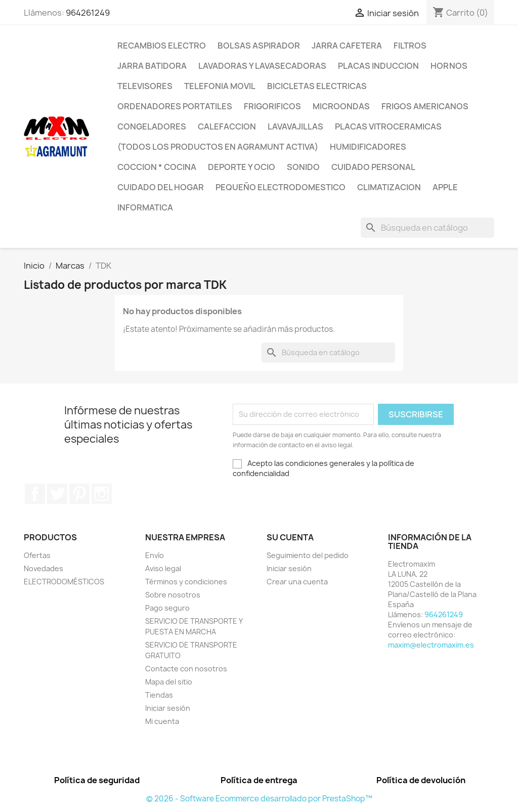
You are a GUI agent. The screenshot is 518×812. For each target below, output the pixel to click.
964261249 (88, 13)
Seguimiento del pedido (308, 555)
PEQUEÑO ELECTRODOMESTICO (280, 187)
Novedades (44, 568)
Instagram (102, 494)
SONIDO (303, 167)
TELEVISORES (145, 86)
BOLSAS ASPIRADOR (259, 46)
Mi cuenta (162, 721)
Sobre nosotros (173, 595)
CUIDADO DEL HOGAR (161, 187)
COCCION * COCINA (157, 167)
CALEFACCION (227, 126)
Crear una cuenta (297, 582)
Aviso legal (163, 568)
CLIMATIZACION (389, 187)
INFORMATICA (145, 207)
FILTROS (410, 46)
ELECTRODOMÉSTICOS (64, 582)
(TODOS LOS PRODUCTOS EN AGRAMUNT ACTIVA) (218, 147)
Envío (155, 555)
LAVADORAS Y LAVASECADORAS (262, 66)
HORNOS (449, 66)
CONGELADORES (152, 126)
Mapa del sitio (169, 682)
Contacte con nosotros (186, 669)
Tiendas (159, 695)
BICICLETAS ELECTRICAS (317, 86)
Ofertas (37, 555)
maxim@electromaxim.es (431, 645)
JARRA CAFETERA (347, 46)
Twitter (57, 494)
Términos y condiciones (186, 582)
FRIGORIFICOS (272, 106)
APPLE (445, 187)
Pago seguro (167, 608)
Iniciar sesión (168, 708)
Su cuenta (290, 537)
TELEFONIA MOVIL (220, 86)
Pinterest (79, 494)
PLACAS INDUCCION (378, 66)
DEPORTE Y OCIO (242, 167)
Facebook (35, 494)
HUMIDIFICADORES (368, 147)
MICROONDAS (341, 106)
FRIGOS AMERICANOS (425, 106)
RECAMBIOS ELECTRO (162, 46)
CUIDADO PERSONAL (373, 167)
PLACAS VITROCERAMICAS (388, 126)
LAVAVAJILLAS (295, 126)
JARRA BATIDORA (152, 66)
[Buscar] (427, 228)
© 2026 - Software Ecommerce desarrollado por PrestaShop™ (259, 799)
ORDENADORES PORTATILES (175, 106)
